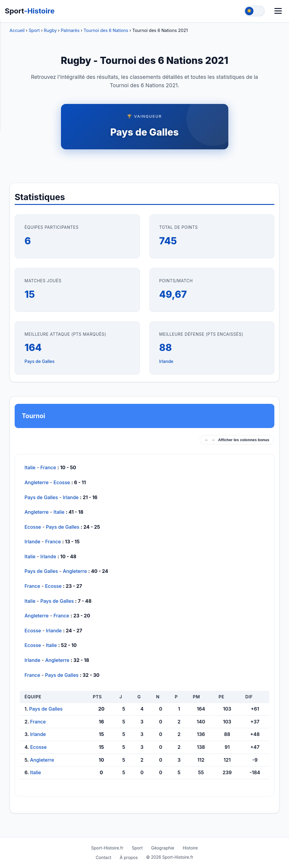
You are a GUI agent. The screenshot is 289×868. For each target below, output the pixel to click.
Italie (30, 467)
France (48, 467)
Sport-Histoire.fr (107, 848)
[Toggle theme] (254, 11)
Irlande (166, 361)
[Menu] (278, 11)
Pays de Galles (144, 132)
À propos (129, 857)
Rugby (50, 30)
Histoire (190, 848)
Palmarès (70, 30)
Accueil (17, 30)
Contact (103, 857)
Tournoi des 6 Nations (106, 30)
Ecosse (62, 482)
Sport (30, 11)
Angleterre (37, 482)
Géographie (163, 848)
